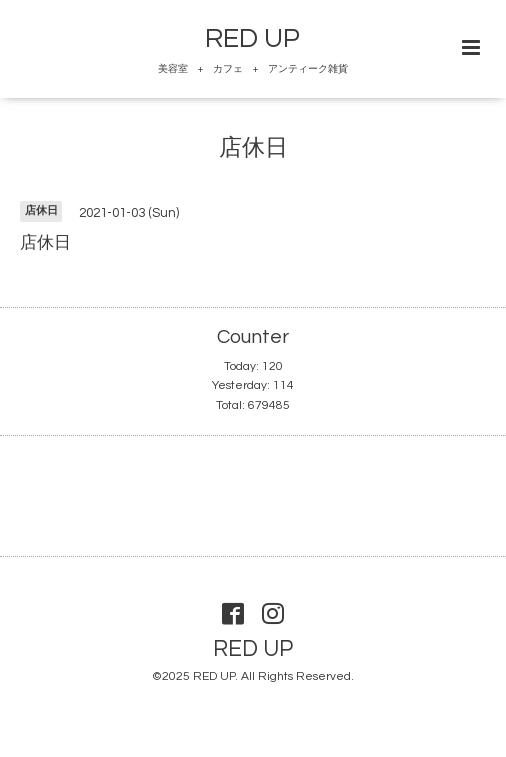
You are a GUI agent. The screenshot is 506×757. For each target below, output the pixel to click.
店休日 (253, 148)
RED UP (252, 39)
